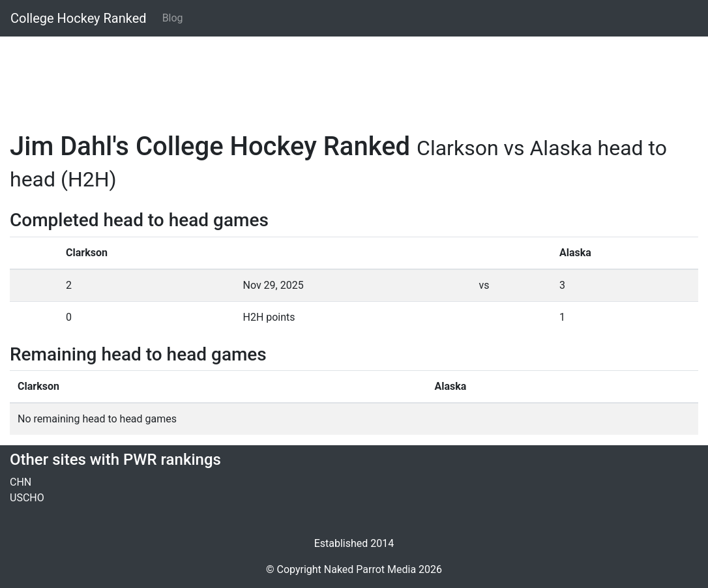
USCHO (27, 498)
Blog (173, 18)
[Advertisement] (354, 76)
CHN (21, 482)
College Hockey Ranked (79, 18)
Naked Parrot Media (370, 569)
